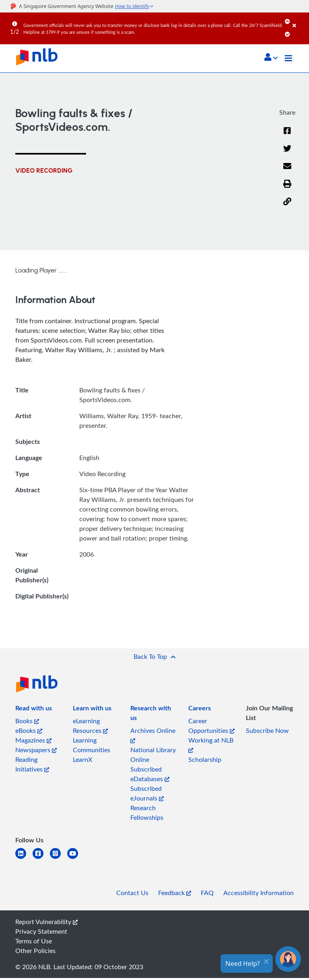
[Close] (299, 20)
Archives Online (153, 735)
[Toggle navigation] (288, 58)
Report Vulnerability (46, 922)
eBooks (29, 730)
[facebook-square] (41, 858)
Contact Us (132, 893)
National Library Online (153, 755)
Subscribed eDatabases (150, 774)
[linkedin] (24, 858)
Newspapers (36, 750)
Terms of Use (34, 941)
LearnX (82, 759)
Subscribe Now (267, 730)
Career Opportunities (211, 726)
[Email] (287, 171)
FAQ (207, 893)
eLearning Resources (90, 726)
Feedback (175, 893)
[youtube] (76, 858)
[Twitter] (287, 153)
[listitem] (34, 710)
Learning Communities (92, 745)
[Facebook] (287, 136)
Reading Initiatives (32, 764)
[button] (271, 58)
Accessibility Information (259, 893)
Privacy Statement (41, 931)
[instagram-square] (59, 858)
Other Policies (35, 951)
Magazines (33, 740)
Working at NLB (211, 744)
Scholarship (205, 759)
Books (27, 721)
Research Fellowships (147, 813)
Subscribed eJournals (147, 793)
